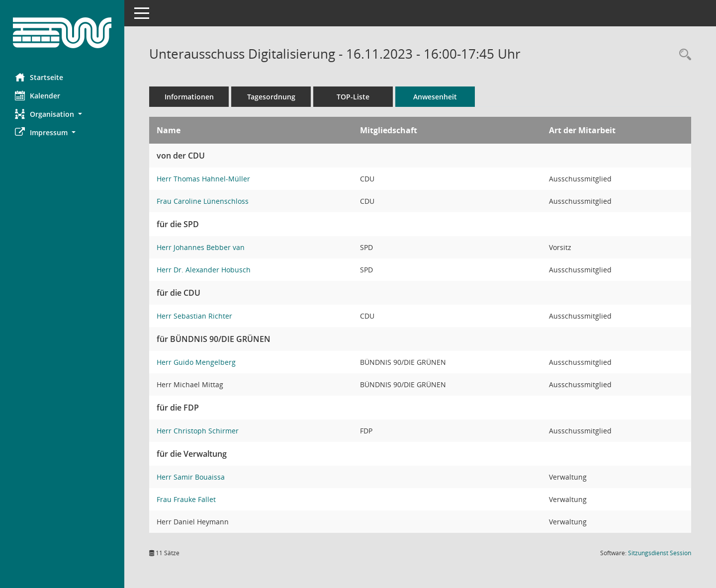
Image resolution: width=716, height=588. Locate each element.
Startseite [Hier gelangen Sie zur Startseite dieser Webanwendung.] (39, 77)
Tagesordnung (271, 97)
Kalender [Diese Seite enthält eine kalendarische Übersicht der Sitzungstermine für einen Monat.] (38, 95)
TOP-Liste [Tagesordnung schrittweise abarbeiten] (353, 97)
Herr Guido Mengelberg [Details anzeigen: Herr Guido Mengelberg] (196, 362)
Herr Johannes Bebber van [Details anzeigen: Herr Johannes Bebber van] (201, 247)
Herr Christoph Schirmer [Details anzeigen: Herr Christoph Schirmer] (198, 431)
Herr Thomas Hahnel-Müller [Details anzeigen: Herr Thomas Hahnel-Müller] (203, 179)
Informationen (189, 97)
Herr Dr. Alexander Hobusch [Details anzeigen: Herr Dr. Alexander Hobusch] (204, 270)
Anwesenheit (435, 97)
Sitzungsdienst (660, 553)
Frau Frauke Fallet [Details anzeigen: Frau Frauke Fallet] (186, 499)
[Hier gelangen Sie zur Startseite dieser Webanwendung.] (62, 33)
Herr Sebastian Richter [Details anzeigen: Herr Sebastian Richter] (194, 316)
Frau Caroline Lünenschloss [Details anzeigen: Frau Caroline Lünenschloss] (203, 201)
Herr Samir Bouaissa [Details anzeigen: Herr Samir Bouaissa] (191, 477)
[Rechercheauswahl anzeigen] (683, 55)
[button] (62, 114)
